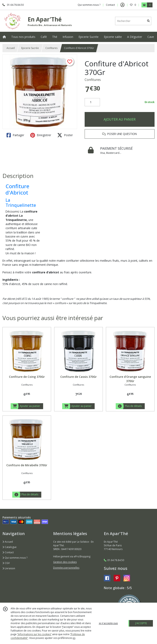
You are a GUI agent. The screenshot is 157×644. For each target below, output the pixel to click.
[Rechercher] (148, 21)
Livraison (9, 568)
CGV (6, 563)
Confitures (51, 48)
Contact (110, 5)
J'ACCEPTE (141, 623)
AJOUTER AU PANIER (120, 119)
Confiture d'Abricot (17, 189)
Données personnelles (66, 568)
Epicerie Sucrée (30, 48)
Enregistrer (41, 135)
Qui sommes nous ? (15, 558)
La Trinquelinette (21, 203)
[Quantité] (92, 102)
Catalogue (10, 547)
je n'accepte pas (108, 623)
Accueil (11, 48)
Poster (65, 135)
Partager (15, 135)
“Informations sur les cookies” (34, 634)
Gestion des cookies (65, 562)
